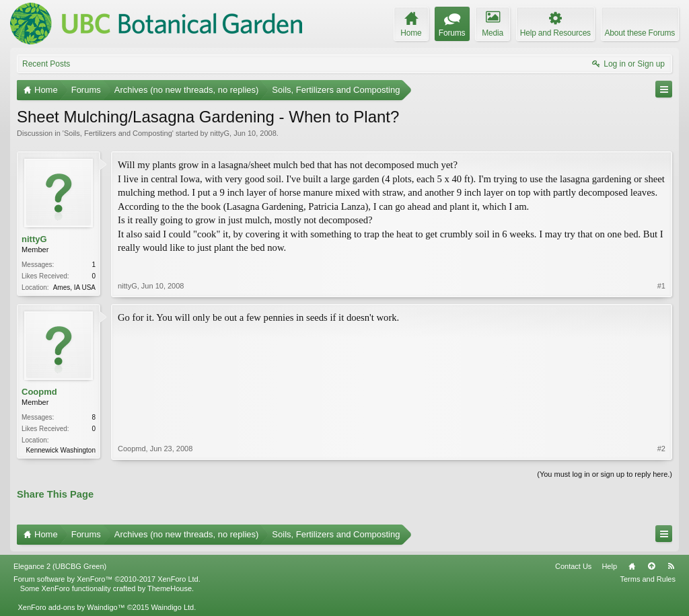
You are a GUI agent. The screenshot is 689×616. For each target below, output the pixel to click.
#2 (661, 449)
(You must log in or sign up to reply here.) (605, 474)
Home (632, 566)
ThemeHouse (170, 588)
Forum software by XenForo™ (107, 579)
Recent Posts (46, 64)
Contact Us (573, 566)
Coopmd (39, 392)
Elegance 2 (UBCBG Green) (60, 566)
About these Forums (640, 33)
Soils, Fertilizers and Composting (118, 133)
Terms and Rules (648, 579)
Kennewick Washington (61, 450)
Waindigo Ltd (172, 607)
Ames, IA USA (74, 287)
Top (651, 566)
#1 (661, 286)
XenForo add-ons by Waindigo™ (71, 607)
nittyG (220, 133)
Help (609, 566)
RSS (671, 566)
